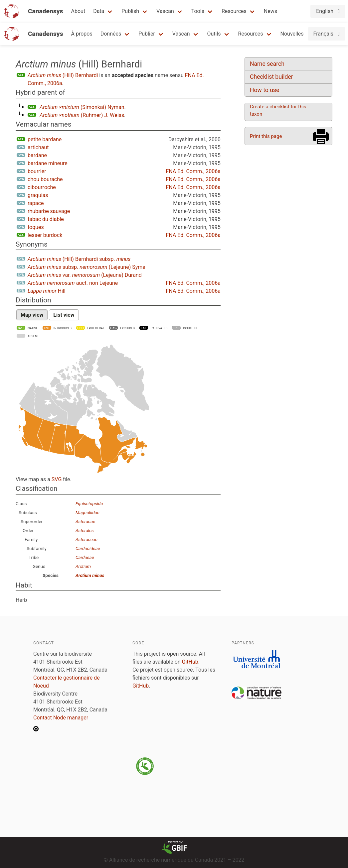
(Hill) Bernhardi (63, 75)
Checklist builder (271, 77)
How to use (264, 90)
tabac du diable (46, 219)
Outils (214, 34)
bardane (37, 155)
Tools (198, 11)
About (78, 11)
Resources (234, 11)
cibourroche (42, 187)
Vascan (165, 11)
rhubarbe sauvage (49, 211)
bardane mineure (48, 163)
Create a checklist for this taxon (278, 110)
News (270, 11)
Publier (147, 34)
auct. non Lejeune (73, 283)
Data (99, 11)
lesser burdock (45, 235)
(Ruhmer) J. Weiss (82, 115)
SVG (57, 479)
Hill (47, 291)
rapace (36, 203)
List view (64, 315)
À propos (82, 34)
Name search (267, 64)
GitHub (190, 662)
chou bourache (45, 179)
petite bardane (45, 139)
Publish (130, 11)
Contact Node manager (61, 718)
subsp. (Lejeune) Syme (87, 267)
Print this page (266, 136)
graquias (38, 195)
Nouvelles (292, 34)
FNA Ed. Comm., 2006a (193, 171)
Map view (32, 315)
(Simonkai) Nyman (82, 107)
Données (111, 34)
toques (36, 227)
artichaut (38, 147)
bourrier (37, 171)
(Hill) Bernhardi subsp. (79, 259)
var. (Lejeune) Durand (85, 275)
